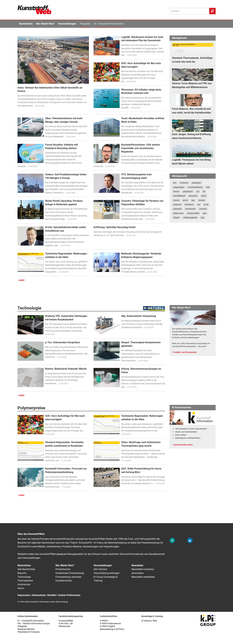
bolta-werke (178, 213)
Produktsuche (63, 569)
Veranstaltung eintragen (107, 573)
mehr (22, 280)
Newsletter (137, 565)
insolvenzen (190, 209)
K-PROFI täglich (108, 626)
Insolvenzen (24, 584)
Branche (22, 573)
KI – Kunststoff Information (31, 621)
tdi (204, 191)
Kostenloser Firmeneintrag (70, 573)
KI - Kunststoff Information (109, 24)
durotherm (189, 205)
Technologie (24, 577)
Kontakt (52, 595)
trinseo (176, 191)
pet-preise (193, 196)
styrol (204, 196)
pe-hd (185, 200)
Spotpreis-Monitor (26, 629)
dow (205, 213)
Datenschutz (39, 595)
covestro (203, 209)
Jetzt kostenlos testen (183, 445)
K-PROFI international (110, 624)
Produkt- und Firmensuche (185, 352)
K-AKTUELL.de (66, 624)
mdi (208, 187)
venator (202, 200)
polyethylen (188, 191)
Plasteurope (64, 626)
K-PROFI (104, 621)
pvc (175, 183)
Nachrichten (26, 24)
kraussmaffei (193, 213)
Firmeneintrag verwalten (69, 577)
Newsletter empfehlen (143, 577)
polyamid (177, 205)
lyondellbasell (179, 196)
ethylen (176, 218)
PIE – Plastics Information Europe (34, 624)
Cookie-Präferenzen (69, 595)
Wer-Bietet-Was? (45, 24)
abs (203, 218)
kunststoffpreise (195, 187)
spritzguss (196, 183)
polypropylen (179, 187)
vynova (176, 200)
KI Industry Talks (149, 621)
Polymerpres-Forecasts (29, 632)
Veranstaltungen (67, 24)
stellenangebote (190, 218)
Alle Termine (100, 569)
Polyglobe (85, 24)
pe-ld (206, 205)
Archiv (21, 588)
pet (199, 205)
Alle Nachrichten (26, 569)
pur (198, 191)
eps (193, 200)
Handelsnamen (64, 581)
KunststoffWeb (66, 621)
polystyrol (177, 209)
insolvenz (184, 183)
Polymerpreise (25, 581)
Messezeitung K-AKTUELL (112, 629)
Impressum (24, 595)
